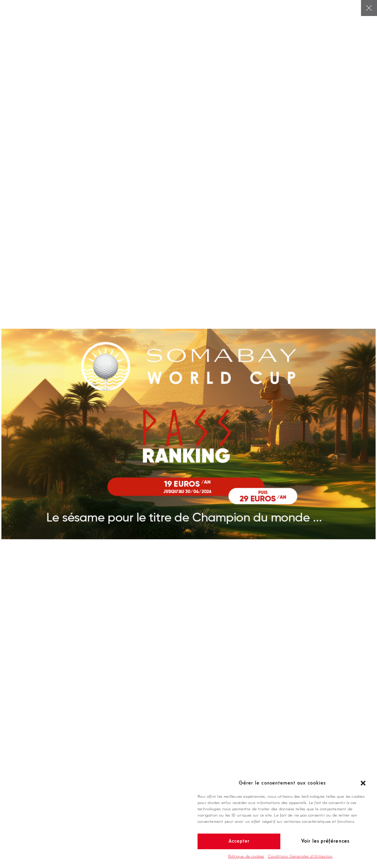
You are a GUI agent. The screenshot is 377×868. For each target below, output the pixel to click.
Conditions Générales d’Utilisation (300, 857)
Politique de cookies (246, 857)
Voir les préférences (325, 841)
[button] (363, 783)
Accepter (239, 841)
